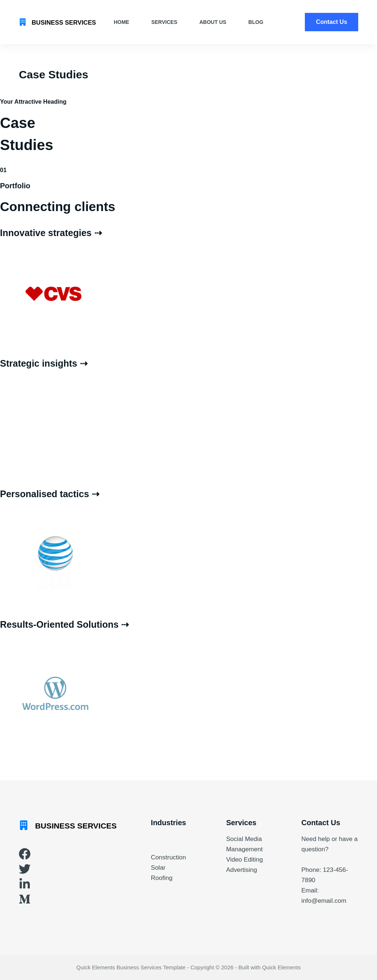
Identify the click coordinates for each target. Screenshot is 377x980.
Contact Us (331, 22)
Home (121, 22)
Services (164, 22)
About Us (213, 22)
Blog (256, 22)
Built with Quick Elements (269, 967)
